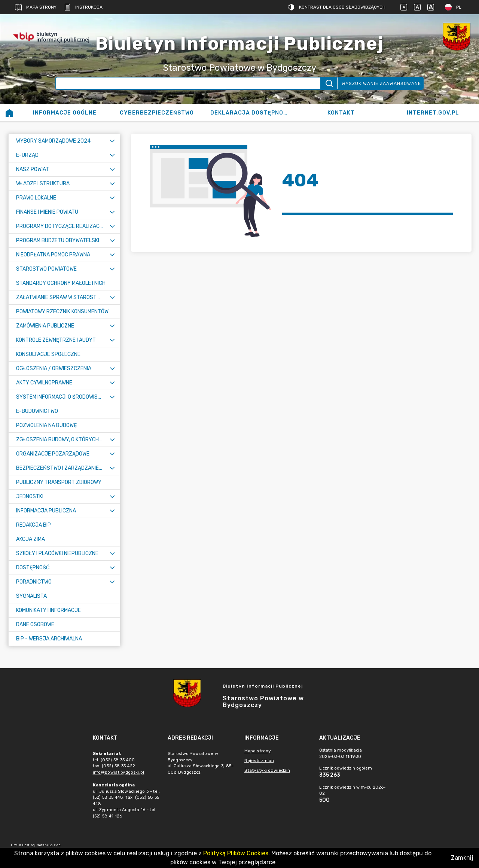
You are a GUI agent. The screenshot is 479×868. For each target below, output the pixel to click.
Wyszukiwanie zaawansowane (381, 83)
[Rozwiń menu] (112, 141)
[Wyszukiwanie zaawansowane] (188, 83)
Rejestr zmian (259, 761)
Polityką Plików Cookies (236, 853)
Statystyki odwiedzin (267, 770)
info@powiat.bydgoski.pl (119, 772)
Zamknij (462, 858)
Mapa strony (36, 7)
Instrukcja (83, 7)
